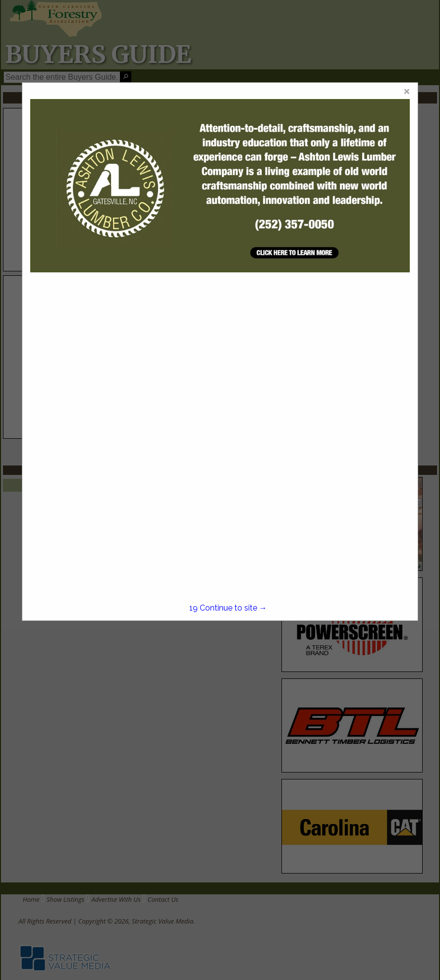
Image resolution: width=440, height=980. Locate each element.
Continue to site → (228, 608)
